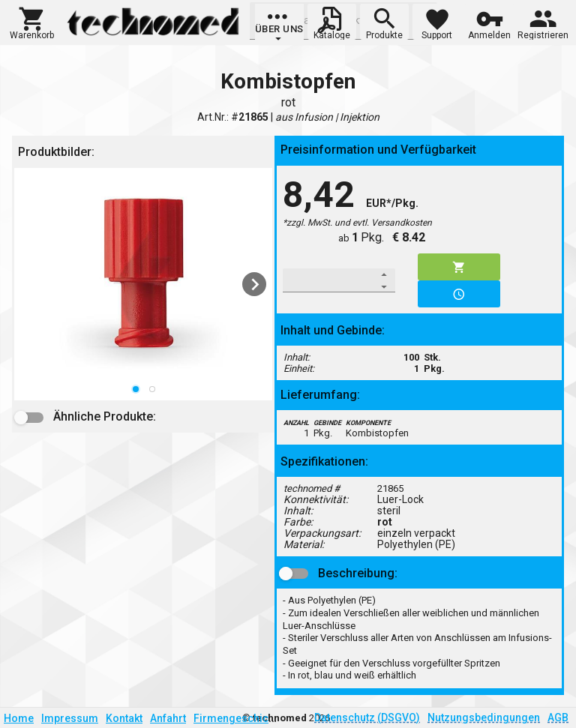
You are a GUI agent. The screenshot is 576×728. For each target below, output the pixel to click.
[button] (32, 22)
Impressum (70, 718)
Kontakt (124, 718)
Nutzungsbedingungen (484, 718)
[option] (143, 284)
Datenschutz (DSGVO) (367, 718)
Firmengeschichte (238, 718)
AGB (558, 718)
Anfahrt (168, 718)
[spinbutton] (329, 280)
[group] (279, 26)
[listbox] (143, 284)
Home (19, 718)
